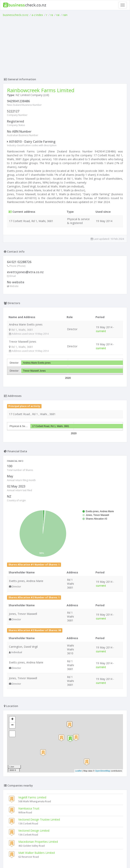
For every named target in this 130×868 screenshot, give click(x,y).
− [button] (12, 612)
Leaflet (78, 657)
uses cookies (43, 861)
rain (65, 15)
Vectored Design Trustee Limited (39, 706)
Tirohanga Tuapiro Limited (25, 786)
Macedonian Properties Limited (38, 728)
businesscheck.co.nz (16, 15)
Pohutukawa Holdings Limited (27, 808)
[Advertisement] (65, 46)
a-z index (37, 15)
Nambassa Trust (29, 695)
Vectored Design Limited (34, 717)
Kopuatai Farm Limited (23, 797)
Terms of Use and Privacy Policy (65, 857)
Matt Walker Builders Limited (37, 739)
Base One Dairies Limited (25, 831)
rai (58, 15)
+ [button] (12, 606)
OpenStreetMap (103, 657)
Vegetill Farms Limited (32, 684)
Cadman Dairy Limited (23, 819)
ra (52, 15)
